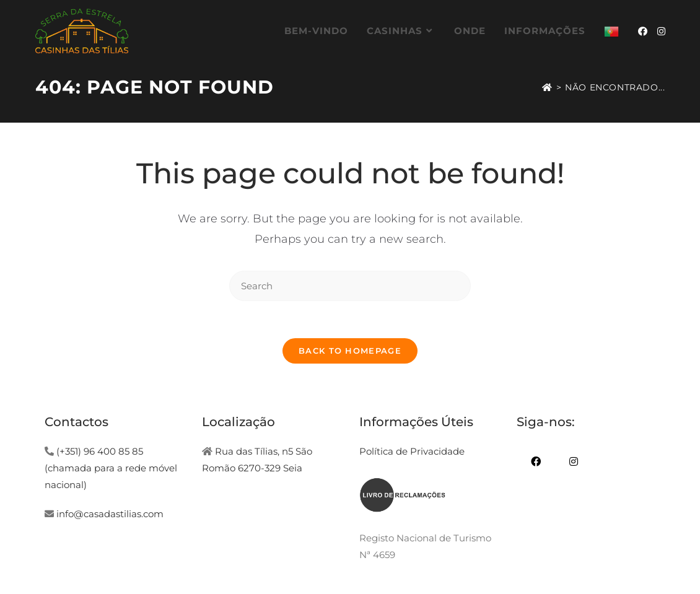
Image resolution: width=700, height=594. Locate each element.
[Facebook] (536, 462)
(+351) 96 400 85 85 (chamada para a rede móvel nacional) (111, 468)
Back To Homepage (350, 351)
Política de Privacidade (412, 451)
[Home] (547, 87)
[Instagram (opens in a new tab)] (661, 31)
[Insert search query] (350, 286)
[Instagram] (573, 462)
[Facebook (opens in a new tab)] (643, 31)
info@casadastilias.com (110, 514)
